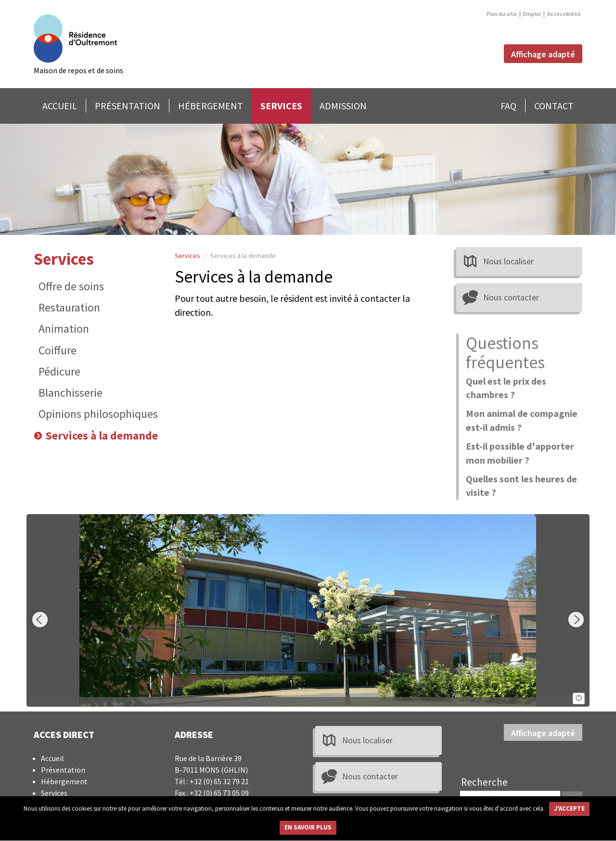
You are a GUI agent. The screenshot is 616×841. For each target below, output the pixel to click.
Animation (64, 329)
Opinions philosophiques (98, 414)
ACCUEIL (60, 106)
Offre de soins (71, 286)
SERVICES (281, 106)
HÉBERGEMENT (211, 106)
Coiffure (58, 350)
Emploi (532, 14)
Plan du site (502, 14)
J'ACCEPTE (569, 809)
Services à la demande (102, 435)
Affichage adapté (543, 54)
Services (64, 259)
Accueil (52, 758)
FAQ (508, 106)
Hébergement (64, 781)
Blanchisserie (71, 393)
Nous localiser (508, 261)
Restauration (69, 307)
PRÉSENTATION (128, 106)
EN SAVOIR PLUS (308, 827)
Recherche (484, 782)
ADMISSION (343, 106)
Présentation (63, 770)
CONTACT (554, 106)
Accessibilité (564, 14)
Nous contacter (511, 297)
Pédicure (59, 371)
